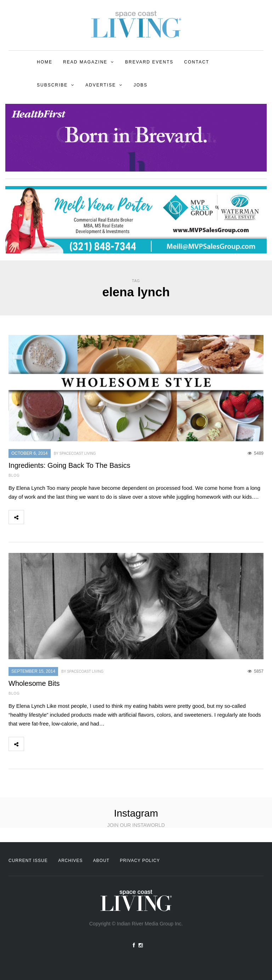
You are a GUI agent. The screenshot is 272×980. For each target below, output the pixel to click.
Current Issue (28, 861)
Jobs (140, 85)
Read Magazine (85, 62)
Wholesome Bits (34, 683)
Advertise (101, 85)
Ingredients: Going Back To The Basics (69, 465)
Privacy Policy (140, 861)
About (101, 861)
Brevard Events (149, 62)
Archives (70, 861)
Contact (197, 62)
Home (45, 62)
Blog (14, 475)
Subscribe (52, 85)
